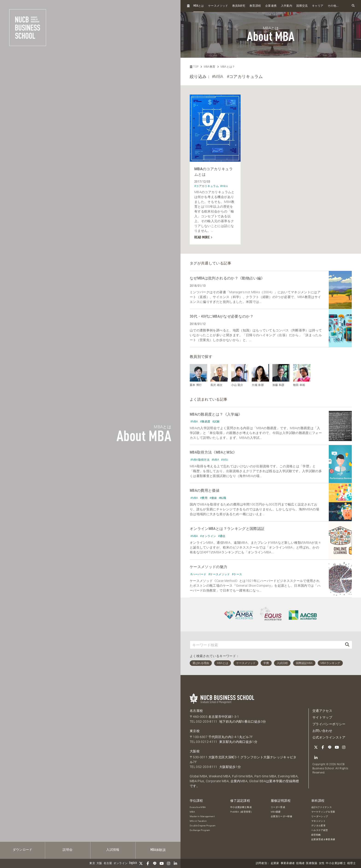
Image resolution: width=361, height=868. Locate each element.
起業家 (275, 863)
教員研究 (239, 6)
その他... (333, 6)
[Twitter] (141, 863)
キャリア (318, 6)
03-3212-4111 (207, 742)
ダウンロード (23, 850)
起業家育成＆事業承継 (323, 839)
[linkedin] (175, 863)
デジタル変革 (318, 826)
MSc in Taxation (198, 821)
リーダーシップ (320, 816)
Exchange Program (200, 830)
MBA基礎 (276, 812)
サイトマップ (322, 717)
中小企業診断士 (336, 863)
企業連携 (271, 6)
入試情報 (113, 850)
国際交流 (302, 6)
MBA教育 (210, 67)
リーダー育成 (278, 807)
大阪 (99, 863)
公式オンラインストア (329, 737)
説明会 (68, 850)
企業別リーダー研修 (281, 816)
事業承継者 (288, 863)
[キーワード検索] (266, 645)
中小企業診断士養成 (241, 807)
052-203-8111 (207, 721)
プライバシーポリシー (329, 724)
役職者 (300, 863)
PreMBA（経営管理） (242, 812)
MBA (192, 812)
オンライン (121, 863)
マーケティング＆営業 (323, 812)
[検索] (347, 645)
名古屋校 (196, 711)
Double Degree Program (203, 826)
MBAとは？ (228, 67)
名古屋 (108, 863)
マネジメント (318, 821)
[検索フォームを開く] (353, 6)
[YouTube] (162, 863)
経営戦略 (316, 835)
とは (199, 6)
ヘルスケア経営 (320, 830)
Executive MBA (198, 807)
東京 (92, 863)
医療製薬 (312, 863)
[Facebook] (148, 863)
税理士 (351, 863)
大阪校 (195, 751)
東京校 (195, 731)
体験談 (158, 850)
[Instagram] (169, 863)
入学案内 (287, 6)
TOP (194, 67)
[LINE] (155, 863)
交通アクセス (322, 711)
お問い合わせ (322, 731)
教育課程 (255, 6)
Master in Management (202, 816)
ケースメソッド (218, 6)
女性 (322, 863)
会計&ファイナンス (322, 807)
